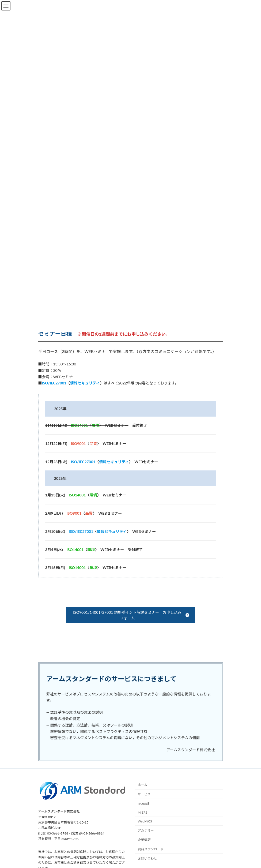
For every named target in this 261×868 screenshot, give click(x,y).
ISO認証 (144, 804)
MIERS (143, 812)
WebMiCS (145, 821)
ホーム (143, 785)
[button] (130, 615)
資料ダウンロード (151, 849)
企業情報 (144, 840)
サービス (144, 794)
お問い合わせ (147, 858)
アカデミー (146, 831)
